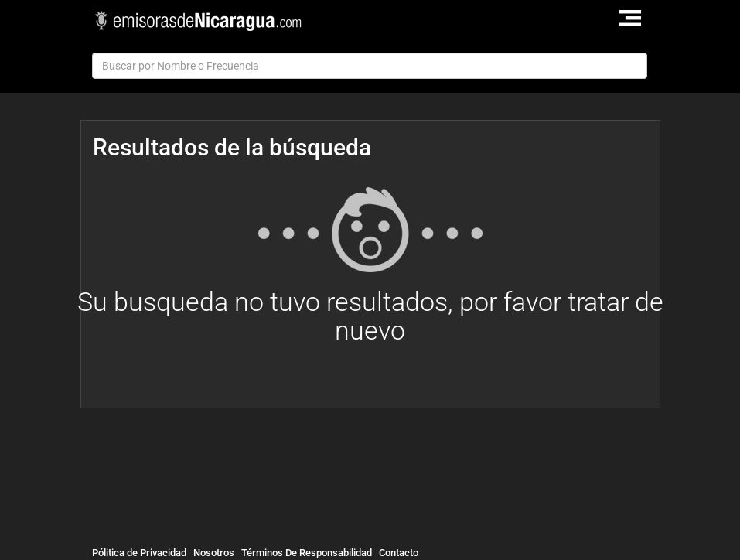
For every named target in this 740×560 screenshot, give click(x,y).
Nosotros (214, 553)
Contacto (399, 553)
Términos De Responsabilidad (307, 553)
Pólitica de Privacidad (139, 553)
